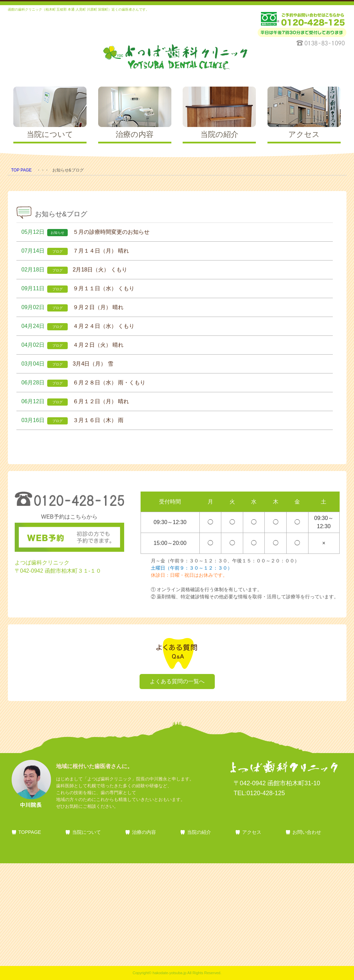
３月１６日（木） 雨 (98, 420)
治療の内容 (144, 832)
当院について (87, 832)
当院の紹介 (199, 832)
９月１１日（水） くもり (104, 288)
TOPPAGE (30, 832)
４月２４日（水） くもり (104, 326)
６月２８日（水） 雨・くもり (109, 383)
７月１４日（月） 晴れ (101, 251)
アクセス (252, 832)
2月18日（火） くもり (100, 270)
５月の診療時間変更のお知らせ (111, 232)
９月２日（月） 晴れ (98, 307)
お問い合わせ (307, 832)
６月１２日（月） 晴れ (101, 401)
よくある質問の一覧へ (177, 681)
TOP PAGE (22, 170)
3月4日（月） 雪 (93, 364)
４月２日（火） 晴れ (98, 345)
